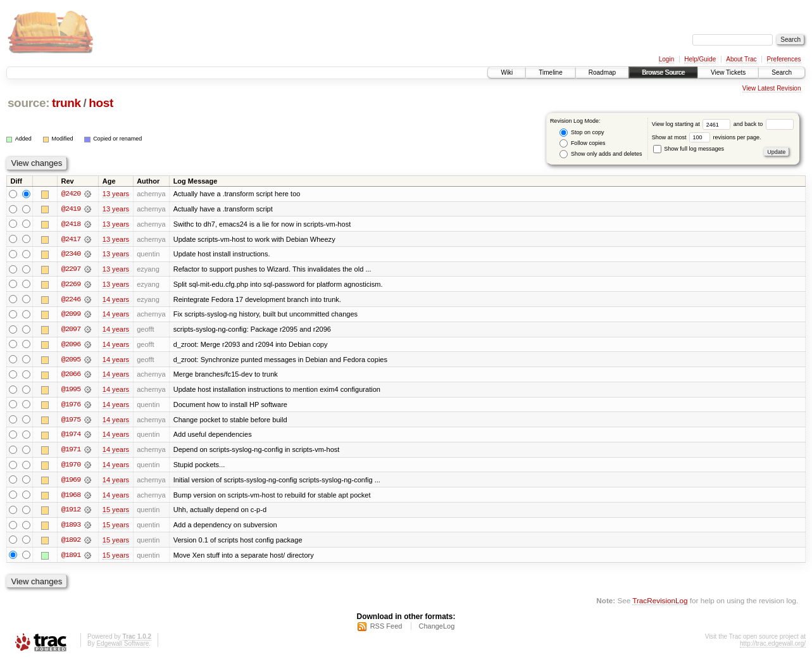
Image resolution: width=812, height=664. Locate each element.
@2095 (71, 361)
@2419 (71, 209)
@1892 (71, 543)
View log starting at (693, 124)
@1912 (71, 513)
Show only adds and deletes (601, 154)
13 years (116, 194)
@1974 (71, 437)
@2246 (71, 300)
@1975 (71, 422)
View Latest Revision (772, 88)
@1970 (71, 467)
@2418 (71, 224)
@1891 (71, 558)
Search (782, 72)
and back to (764, 124)
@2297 (71, 270)
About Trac (741, 59)
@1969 (71, 482)
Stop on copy (582, 133)
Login (666, 59)
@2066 (71, 376)
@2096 (71, 346)
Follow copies (582, 143)
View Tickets (728, 72)
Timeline (550, 72)
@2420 (71, 194)
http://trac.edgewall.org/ (773, 647)
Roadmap (602, 72)
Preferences (784, 59)
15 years (116, 513)
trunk (66, 103)
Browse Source (663, 72)
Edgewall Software (122, 647)
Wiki (507, 72)
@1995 (71, 391)
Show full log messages (689, 149)
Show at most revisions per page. (707, 137)
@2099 (71, 315)
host (101, 103)
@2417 (71, 239)
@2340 (71, 254)
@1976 (71, 406)
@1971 (71, 452)
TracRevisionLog (660, 604)
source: (28, 103)
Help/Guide (700, 59)
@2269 (71, 285)
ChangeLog (436, 630)
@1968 (71, 498)
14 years (116, 300)
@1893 (71, 528)
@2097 (71, 330)
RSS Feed (386, 630)
